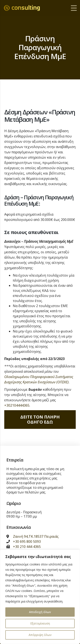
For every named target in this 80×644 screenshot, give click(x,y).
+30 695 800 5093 (27, 542)
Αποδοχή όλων (40, 612)
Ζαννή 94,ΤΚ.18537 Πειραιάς (36, 536)
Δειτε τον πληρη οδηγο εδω (40, 419)
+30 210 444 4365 (27, 547)
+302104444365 (17, 405)
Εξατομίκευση (40, 623)
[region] (40, 597)
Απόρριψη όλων (40, 635)
